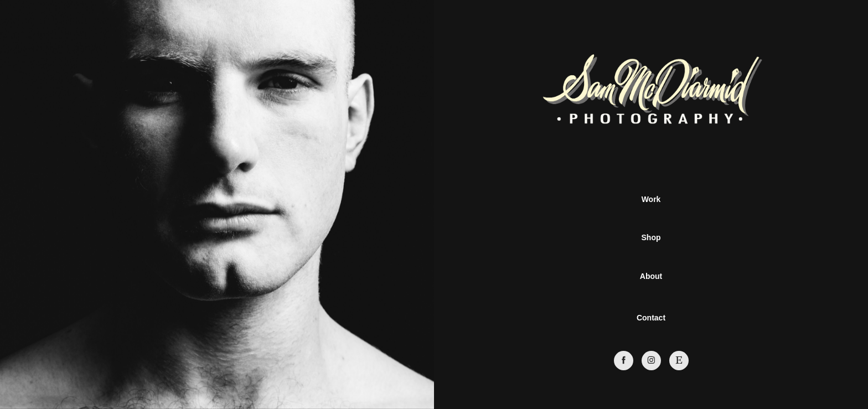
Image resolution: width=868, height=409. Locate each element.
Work (651, 199)
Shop (651, 237)
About (651, 276)
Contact (651, 318)
